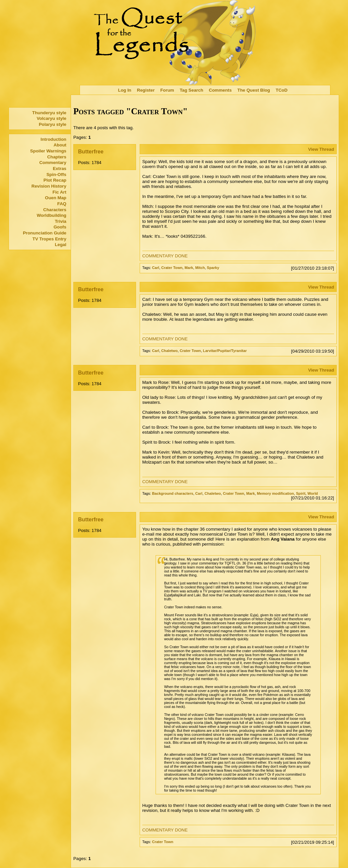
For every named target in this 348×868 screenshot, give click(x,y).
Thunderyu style (49, 113)
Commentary (53, 163)
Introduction (53, 139)
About (60, 145)
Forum (167, 90)
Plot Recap (55, 180)
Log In (125, 90)
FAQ (62, 204)
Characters (55, 210)
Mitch (200, 268)
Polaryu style (53, 124)
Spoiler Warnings (48, 151)
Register (146, 90)
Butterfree (91, 152)
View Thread (321, 149)
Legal (61, 245)
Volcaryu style (52, 118)
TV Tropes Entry (49, 239)
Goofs (60, 227)
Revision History (49, 186)
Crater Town (172, 268)
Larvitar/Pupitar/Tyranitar (225, 351)
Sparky (213, 268)
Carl (156, 268)
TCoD (282, 90)
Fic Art (59, 192)
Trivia (61, 221)
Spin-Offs (56, 174)
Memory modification (275, 493)
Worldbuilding (52, 215)
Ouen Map (56, 198)
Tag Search (192, 90)
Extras (60, 169)
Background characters (173, 493)
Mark (189, 268)
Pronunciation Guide (45, 233)
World (313, 493)
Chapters (57, 157)
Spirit (301, 493)
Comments (220, 90)
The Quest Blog (253, 90)
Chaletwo (169, 351)
